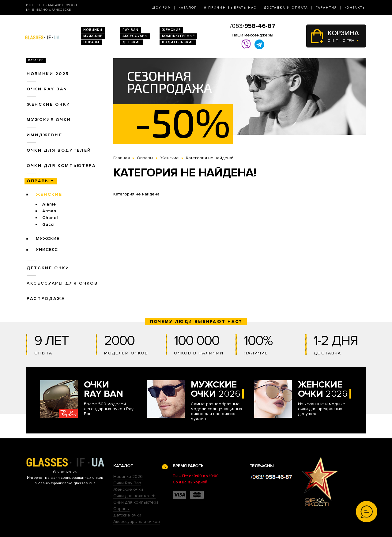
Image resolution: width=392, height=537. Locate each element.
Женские (171, 30)
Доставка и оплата (286, 8)
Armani (50, 211)
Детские (132, 42)
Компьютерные (178, 36)
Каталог (188, 8)
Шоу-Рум (161, 8)
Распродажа (46, 299)
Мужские (93, 36)
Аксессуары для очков (62, 283)
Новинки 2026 (128, 476)
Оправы (91, 42)
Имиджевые (45, 135)
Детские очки (48, 268)
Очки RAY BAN (47, 89)
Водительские (178, 42)
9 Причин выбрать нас (230, 8)
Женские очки (49, 104)
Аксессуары (135, 36)
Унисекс (47, 250)
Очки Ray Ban (127, 483)
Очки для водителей (59, 150)
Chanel (50, 218)
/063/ (253, 26)
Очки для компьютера (61, 166)
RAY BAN (130, 30)
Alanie (49, 204)
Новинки (93, 30)
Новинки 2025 (48, 74)
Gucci (48, 224)
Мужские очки (49, 120)
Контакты (355, 8)
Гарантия (326, 8)
